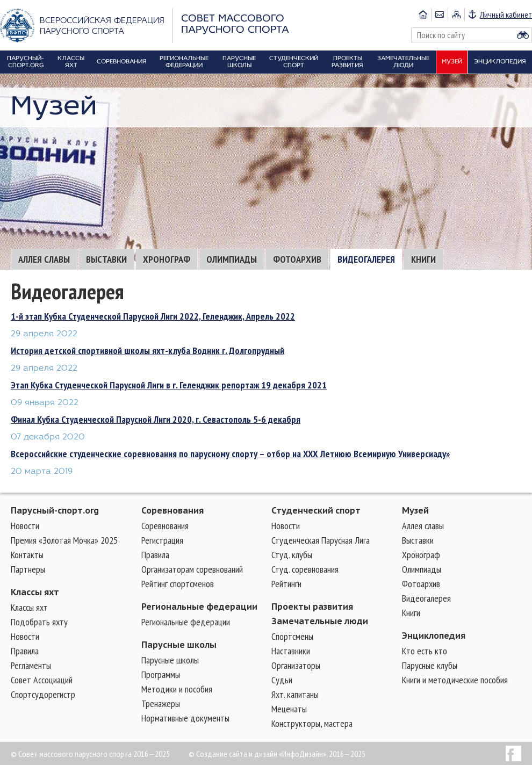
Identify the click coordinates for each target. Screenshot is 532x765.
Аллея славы (44, 259)
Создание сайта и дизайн (237, 754)
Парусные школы (179, 645)
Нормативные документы (185, 718)
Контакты (27, 555)
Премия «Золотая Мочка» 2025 (64, 540)
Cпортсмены (292, 636)
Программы (161, 674)
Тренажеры (161, 703)
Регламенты (31, 665)
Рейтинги (286, 584)
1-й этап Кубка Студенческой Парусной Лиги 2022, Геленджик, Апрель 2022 (153, 316)
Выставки (106, 259)
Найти (523, 35)
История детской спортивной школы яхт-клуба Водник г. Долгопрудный (148, 351)
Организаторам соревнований (192, 569)
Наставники (291, 651)
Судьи (282, 680)
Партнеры (28, 569)
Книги (423, 259)
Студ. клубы (292, 555)
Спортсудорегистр (43, 694)
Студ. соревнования (305, 569)
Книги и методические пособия (455, 680)
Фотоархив (297, 259)
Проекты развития (312, 607)
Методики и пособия (177, 689)
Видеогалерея (366, 259)
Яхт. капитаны (295, 694)
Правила (25, 651)
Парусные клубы (430, 665)
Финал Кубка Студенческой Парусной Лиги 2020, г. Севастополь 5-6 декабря (156, 419)
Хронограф (167, 259)
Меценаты (289, 709)
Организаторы (296, 665)
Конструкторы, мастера (312, 723)
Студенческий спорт (316, 510)
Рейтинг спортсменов (178, 584)
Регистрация (162, 540)
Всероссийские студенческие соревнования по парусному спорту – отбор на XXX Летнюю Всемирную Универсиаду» (230, 454)
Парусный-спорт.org (55, 510)
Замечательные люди (320, 621)
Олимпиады (232, 259)
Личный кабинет (506, 15)
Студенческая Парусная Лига (321, 540)
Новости (25, 526)
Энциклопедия (434, 636)
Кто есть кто (425, 651)
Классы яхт (35, 592)
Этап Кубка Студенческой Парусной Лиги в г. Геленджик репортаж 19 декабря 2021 (169, 385)
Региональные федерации (199, 607)
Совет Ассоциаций (42, 680)
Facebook (513, 753)
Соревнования (172, 510)
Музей (415, 510)
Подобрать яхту (39, 622)
